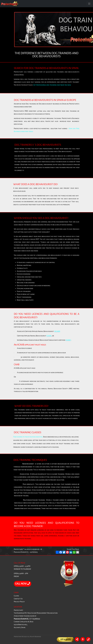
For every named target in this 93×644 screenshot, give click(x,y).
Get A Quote (66, 639)
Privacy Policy (19, 602)
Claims (16, 596)
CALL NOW (23, 584)
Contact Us (18, 599)
